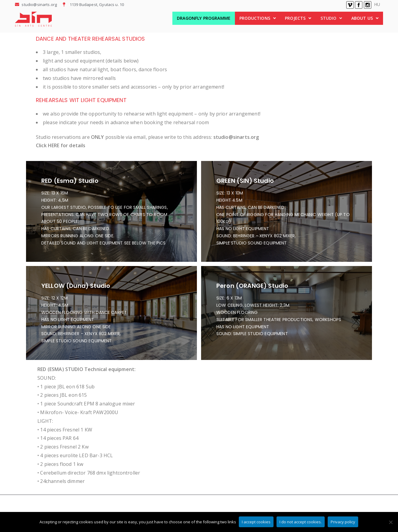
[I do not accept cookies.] (391, 522)
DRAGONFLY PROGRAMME (204, 18)
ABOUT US (365, 18)
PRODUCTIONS (258, 18)
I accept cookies (256, 522)
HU (377, 4)
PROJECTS (298, 18)
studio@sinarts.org (236, 137)
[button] (258, 18)
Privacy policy (343, 522)
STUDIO (331, 18)
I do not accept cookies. (301, 522)
